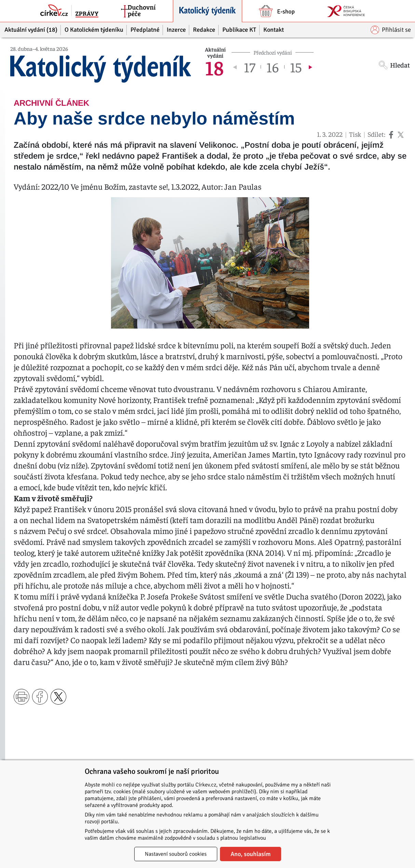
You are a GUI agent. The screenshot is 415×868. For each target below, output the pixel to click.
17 (250, 67)
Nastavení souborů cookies (176, 854)
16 (273, 67)
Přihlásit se (391, 30)
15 (296, 67)
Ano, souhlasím (251, 854)
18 (214, 67)
